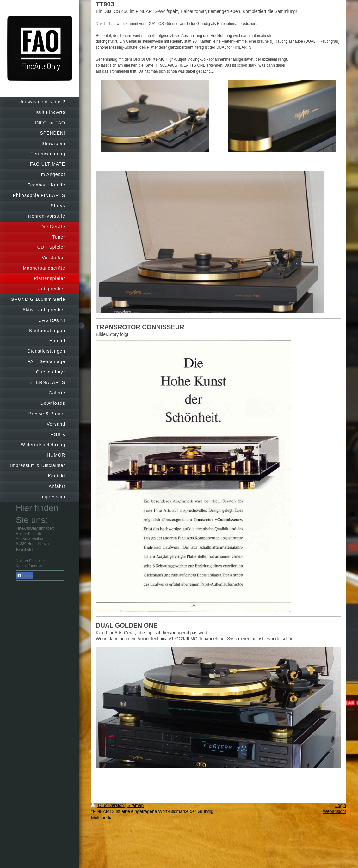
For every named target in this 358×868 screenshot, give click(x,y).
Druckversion (108, 805)
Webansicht (334, 811)
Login (341, 805)
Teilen (25, 576)
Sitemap (136, 805)
